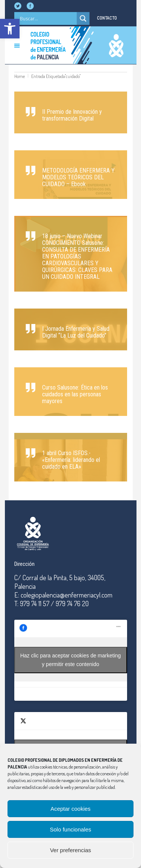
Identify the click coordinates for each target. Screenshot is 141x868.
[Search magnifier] (83, 18)
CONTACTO (107, 18)
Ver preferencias (70, 850)
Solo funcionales (70, 829)
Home (20, 76)
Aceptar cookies (70, 809)
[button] (10, 29)
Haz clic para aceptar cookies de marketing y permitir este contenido (71, 660)
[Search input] (47, 18)
